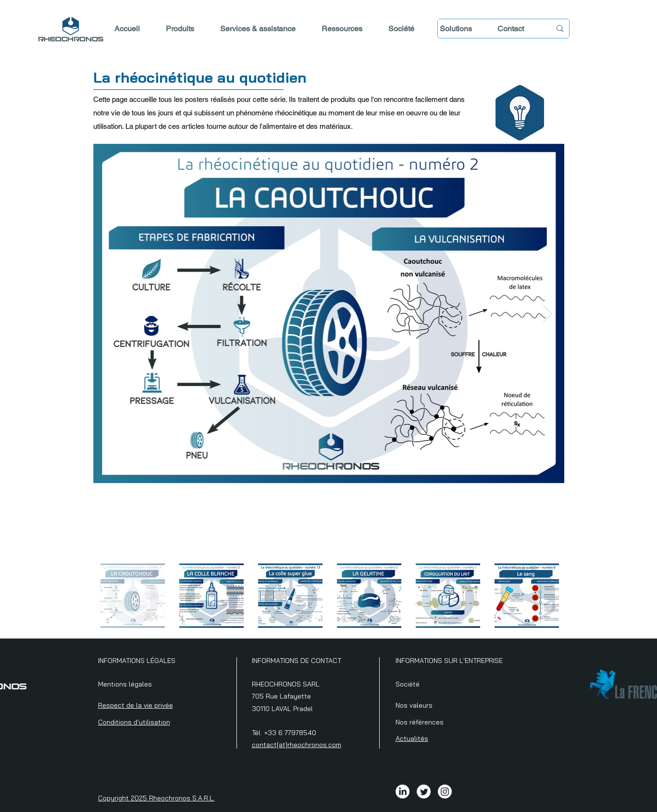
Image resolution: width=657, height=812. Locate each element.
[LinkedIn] (403, 792)
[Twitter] (424, 792)
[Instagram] (445, 792)
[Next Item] (548, 314)
